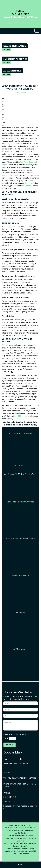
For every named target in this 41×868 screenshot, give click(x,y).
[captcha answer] (13, 738)
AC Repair (21, 612)
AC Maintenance (20, 649)
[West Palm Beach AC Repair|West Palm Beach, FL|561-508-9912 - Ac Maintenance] (12, 71)
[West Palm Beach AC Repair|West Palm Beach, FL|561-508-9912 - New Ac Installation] (15, 46)
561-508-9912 (20, 14)
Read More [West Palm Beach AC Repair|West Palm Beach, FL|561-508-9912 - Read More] (7, 50)
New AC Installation (20, 575)
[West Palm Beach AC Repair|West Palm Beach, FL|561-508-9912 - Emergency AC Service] (15, 59)
